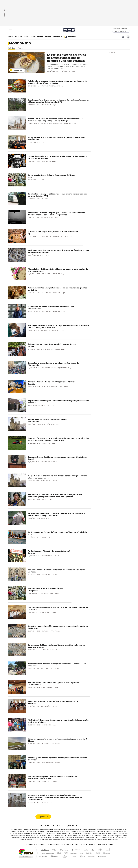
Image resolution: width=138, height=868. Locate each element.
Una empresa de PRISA (26, 852)
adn (99, 850)
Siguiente (42, 817)
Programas (58, 37)
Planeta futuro (97, 853)
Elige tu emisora (120, 31)
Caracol (107, 850)
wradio (65, 853)
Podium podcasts (64, 856)
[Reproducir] (11, 70)
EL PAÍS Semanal (89, 853)
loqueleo (91, 856)
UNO (58, 853)
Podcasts (72, 37)
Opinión (48, 37)
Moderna (54, 856)
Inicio (10, 37)
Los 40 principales (53, 850)
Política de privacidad (56, 844)
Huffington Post (47, 853)
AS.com (92, 850)
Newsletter (123, 37)
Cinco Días (73, 853)
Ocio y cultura (37, 37)
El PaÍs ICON (73, 856)
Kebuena (106, 853)
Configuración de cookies (104, 844)
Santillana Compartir (75, 850)
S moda (82, 856)
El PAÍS (44, 850)
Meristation (102, 856)
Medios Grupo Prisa (26, 857)
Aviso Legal (29, 844)
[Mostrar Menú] (11, 30)
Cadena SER (69, 30)
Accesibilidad (41, 844)
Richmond (43, 856)
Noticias (11, 48)
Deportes (18, 37)
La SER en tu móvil (87, 844)
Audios (21, 48)
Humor (27, 37)
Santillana (63, 850)
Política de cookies (72, 844)
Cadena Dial (81, 853)
